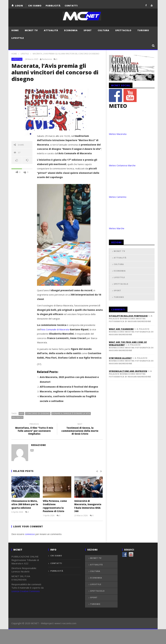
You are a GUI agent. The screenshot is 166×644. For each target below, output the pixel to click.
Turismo (143, 30)
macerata (18, 417)
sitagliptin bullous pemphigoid (128, 316)
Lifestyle (18, 38)
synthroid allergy (120, 358)
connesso (30, 534)
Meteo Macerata (118, 134)
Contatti (71, 6)
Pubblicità (53, 6)
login (19, 6)
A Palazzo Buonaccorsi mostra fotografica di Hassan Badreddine (131, 319)
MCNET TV (31, 30)
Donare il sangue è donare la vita (71, 413)
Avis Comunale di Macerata (55, 329)
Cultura (103, 30)
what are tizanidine (121, 329)
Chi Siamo (35, 6)
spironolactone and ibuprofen (128, 371)
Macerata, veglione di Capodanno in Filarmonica (69, 391)
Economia (71, 30)
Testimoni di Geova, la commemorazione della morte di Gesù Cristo (80, 429)
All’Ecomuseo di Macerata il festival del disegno (69, 387)
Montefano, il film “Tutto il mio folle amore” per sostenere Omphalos (34, 429)
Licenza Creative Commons (26, 591)
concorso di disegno (38, 413)
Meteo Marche (117, 228)
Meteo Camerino (118, 197)
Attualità (51, 30)
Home (15, 30)
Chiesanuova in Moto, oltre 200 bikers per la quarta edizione (25, 504)
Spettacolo (123, 30)
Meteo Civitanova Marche (122, 165)
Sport (88, 30)
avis (21, 413)
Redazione (47, 59)
